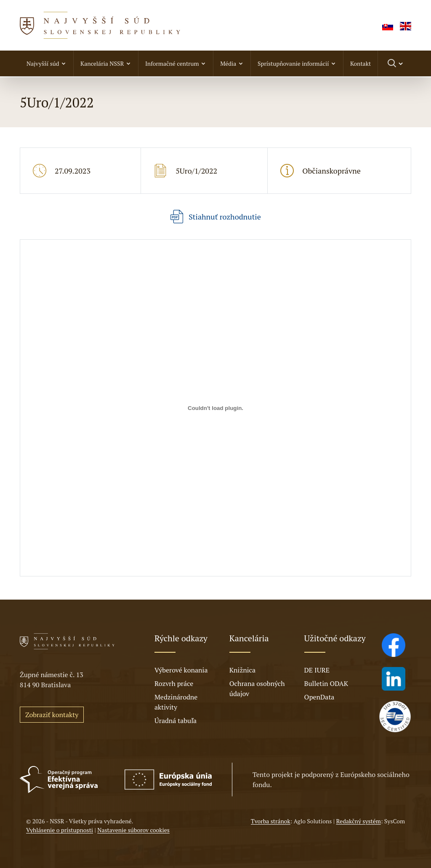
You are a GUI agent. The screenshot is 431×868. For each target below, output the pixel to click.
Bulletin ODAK (326, 683)
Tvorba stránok (271, 821)
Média (228, 63)
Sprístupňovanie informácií (293, 63)
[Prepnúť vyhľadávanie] (396, 63)
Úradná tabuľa (176, 721)
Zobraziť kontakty (52, 715)
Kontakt (360, 63)
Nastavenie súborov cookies (133, 830)
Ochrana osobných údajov (257, 689)
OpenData (319, 697)
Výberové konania (181, 670)
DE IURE (317, 670)
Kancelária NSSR (102, 63)
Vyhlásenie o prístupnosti (60, 830)
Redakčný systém (358, 821)
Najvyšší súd (43, 63)
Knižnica (242, 670)
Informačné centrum (172, 63)
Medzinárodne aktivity (176, 702)
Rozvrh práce (174, 683)
